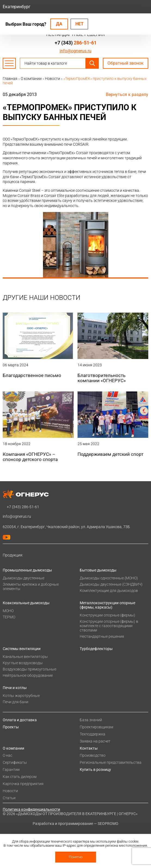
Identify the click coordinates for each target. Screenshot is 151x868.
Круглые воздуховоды (23, 663)
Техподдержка (93, 734)
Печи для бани (16, 702)
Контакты (89, 748)
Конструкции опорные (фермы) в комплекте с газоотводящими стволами (109, 626)
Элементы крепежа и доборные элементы (31, 586)
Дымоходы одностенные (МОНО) (109, 578)
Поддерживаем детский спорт (110, 454)
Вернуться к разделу (127, 95)
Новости (10, 791)
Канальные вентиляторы (25, 657)
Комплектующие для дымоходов (109, 591)
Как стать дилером (20, 777)
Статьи (9, 798)
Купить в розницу (95, 770)
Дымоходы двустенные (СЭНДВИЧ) (111, 584)
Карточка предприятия (23, 784)
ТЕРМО (9, 617)
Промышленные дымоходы (27, 570)
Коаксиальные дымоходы (26, 603)
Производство (93, 755)
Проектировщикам (96, 727)
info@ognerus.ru (75, 51)
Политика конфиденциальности (31, 809)
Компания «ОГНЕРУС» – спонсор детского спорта (30, 457)
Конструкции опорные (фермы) (107, 615)
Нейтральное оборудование (28, 675)
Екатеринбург (17, 7)
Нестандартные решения (102, 636)
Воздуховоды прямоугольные (30, 669)
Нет (79, 24)
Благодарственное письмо (32, 375)
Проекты (11, 727)
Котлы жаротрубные (21, 696)
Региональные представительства (111, 762)
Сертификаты (15, 762)
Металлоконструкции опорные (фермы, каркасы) (107, 605)
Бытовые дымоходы (98, 570)
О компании (13, 748)
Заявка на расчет (95, 741)
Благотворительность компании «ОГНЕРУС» (102, 378)
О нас (7, 755)
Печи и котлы (15, 688)
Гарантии (11, 770)
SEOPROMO (108, 824)
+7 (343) (76, 43)
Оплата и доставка (20, 720)
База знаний (91, 720)
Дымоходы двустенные (24, 578)
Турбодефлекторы (96, 649)
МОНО (8, 611)
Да (59, 24)
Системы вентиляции (22, 649)
